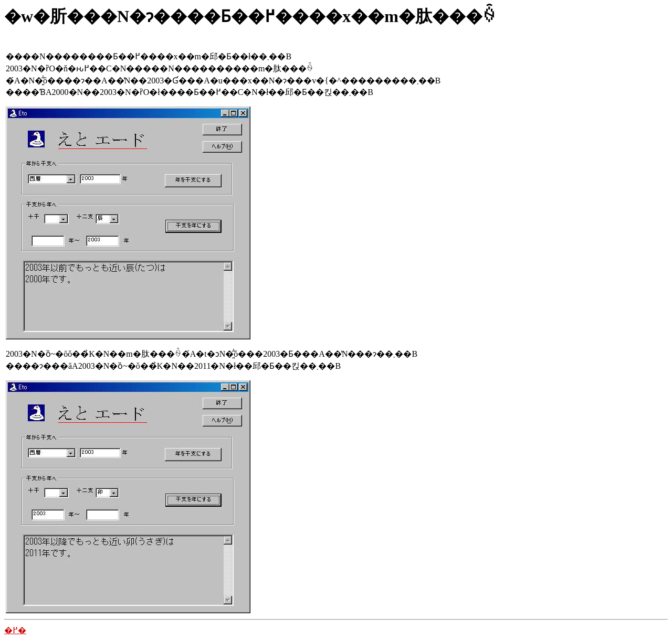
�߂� (15, 630)
